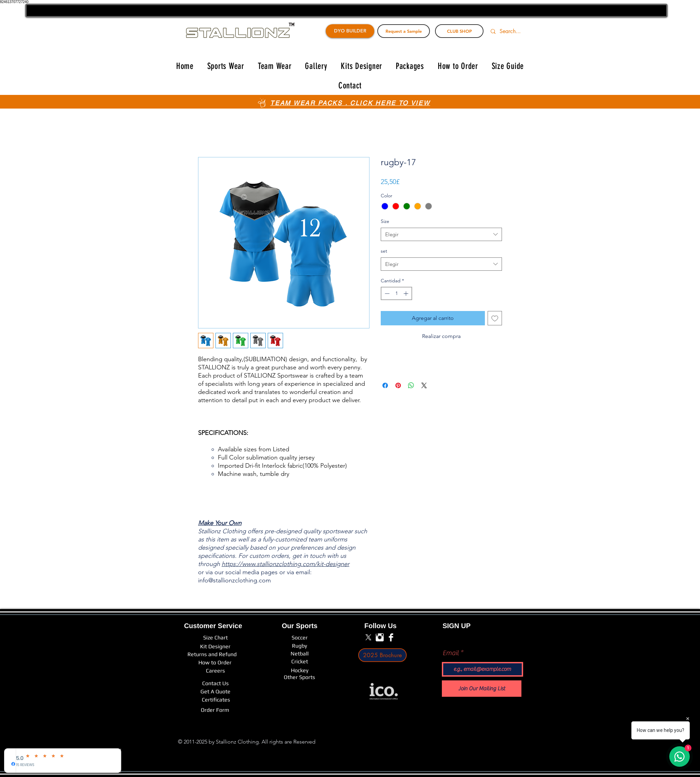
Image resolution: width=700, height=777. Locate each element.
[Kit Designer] (215, 647)
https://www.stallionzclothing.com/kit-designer (285, 564)
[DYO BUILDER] (350, 31)
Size (385, 221)
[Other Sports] (299, 677)
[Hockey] (299, 670)
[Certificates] (216, 700)
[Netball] (300, 654)
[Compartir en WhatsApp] (411, 385)
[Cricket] (299, 662)
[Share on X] (424, 385)
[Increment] (407, 293)
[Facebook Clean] (391, 637)
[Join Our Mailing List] (482, 689)
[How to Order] (215, 663)
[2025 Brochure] (382, 655)
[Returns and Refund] (212, 654)
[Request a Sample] (404, 31)
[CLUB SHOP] (459, 31)
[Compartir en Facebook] (385, 385)
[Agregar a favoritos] (495, 318)
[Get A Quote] (215, 692)
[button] (226, 66)
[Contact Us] (215, 683)
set (384, 251)
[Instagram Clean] (380, 637)
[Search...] (514, 31)
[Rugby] (299, 646)
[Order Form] (215, 710)
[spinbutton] (396, 293)
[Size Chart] (215, 638)
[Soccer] (299, 638)
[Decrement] (386, 293)
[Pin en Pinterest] (398, 385)
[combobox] (441, 234)
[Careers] (215, 671)
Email (451, 653)
